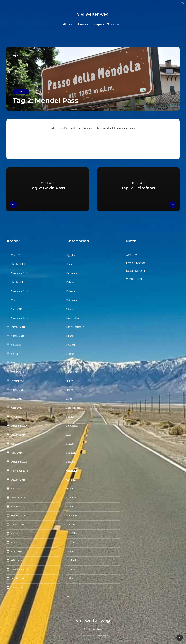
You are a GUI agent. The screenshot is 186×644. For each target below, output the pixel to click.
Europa (96, 24)
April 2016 (17, 453)
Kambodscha (73, 408)
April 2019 (17, 309)
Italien (21, 92)
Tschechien (72, 569)
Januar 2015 (17, 507)
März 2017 (17, 408)
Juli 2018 (16, 345)
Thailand (71, 560)
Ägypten (71, 255)
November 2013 (19, 569)
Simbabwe (72, 516)
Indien (70, 381)
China (69, 309)
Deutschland (73, 318)
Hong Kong (73, 372)
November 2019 (19, 291)
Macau (70, 444)
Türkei (70, 578)
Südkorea (71, 543)
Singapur (71, 525)
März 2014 (17, 552)
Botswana (72, 300)
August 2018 (18, 336)
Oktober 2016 (18, 435)
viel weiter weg (93, 14)
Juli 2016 (16, 444)
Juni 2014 (16, 534)
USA (69, 587)
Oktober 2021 (18, 282)
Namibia (71, 462)
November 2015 (19, 471)
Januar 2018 (17, 372)
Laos (69, 435)
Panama (70, 489)
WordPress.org (134, 279)
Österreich (72, 471)
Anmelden (132, 255)
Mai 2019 (16, 300)
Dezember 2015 (19, 462)
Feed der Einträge (136, 263)
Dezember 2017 (19, 381)
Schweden (72, 498)
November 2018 (19, 318)
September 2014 (19, 516)
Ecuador (71, 345)
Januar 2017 (17, 417)
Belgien (70, 282)
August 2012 (18, 587)
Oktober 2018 (18, 327)
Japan (69, 399)
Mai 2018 (16, 363)
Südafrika (71, 534)
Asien (82, 24)
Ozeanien (114, 24)
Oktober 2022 (18, 264)
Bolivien (71, 291)
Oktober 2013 (18, 578)
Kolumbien (72, 426)
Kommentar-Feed (136, 271)
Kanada (70, 417)
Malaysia (71, 453)
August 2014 (18, 525)
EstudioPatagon (102, 636)
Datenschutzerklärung (93, 629)
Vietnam (71, 596)
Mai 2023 (16, 255)
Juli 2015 (16, 489)
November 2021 (19, 273)
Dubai (70, 336)
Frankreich (72, 363)
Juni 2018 (16, 354)
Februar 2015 (18, 498)
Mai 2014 (16, 543)
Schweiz (71, 507)
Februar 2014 (18, 560)
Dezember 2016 (19, 426)
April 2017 (17, 399)
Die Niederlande (75, 327)
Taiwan (70, 552)
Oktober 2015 (18, 480)
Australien (72, 273)
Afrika (68, 24)
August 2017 (18, 390)
